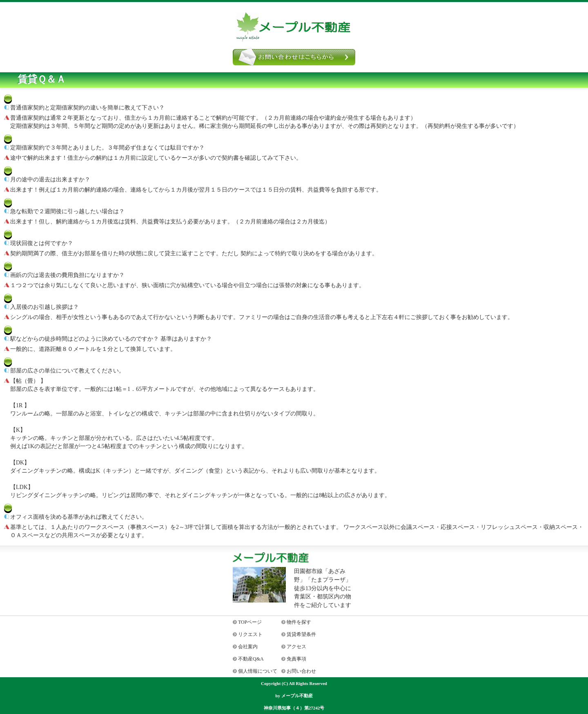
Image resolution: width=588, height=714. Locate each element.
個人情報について (258, 671)
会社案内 (248, 647)
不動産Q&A (251, 659)
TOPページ (250, 622)
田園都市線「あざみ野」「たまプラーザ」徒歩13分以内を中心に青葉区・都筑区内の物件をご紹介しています (323, 588)
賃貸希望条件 (301, 634)
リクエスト (250, 634)
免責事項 (296, 659)
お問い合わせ (301, 671)
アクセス (296, 647)
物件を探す (299, 622)
